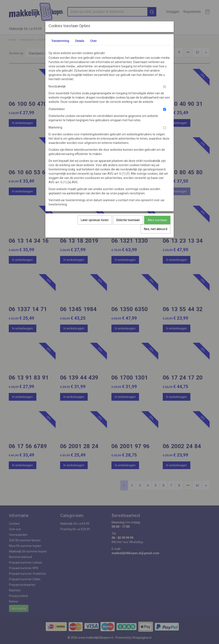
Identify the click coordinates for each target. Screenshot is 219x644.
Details (80, 41)
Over (93, 41)
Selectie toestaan (128, 220)
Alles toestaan (157, 220)
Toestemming (60, 41)
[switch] (165, 87)
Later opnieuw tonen (95, 220)
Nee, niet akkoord (156, 229)
